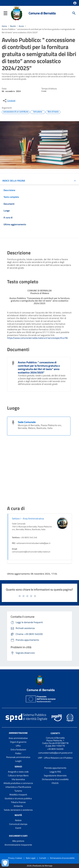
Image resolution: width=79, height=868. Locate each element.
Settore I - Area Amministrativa (28, 519)
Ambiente (18, 806)
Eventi (18, 828)
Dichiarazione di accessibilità (55, 779)
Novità (13, 26)
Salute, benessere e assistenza (18, 810)
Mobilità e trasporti (18, 795)
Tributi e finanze (18, 802)
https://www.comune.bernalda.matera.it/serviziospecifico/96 (37, 338)
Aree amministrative (18, 738)
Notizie (18, 820)
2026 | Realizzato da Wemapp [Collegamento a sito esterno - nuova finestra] (39, 866)
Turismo (18, 791)
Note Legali (31, 858)
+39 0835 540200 (55, 749)
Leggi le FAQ (55, 772)
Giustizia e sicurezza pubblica (18, 798)
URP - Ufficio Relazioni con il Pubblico (55, 758)
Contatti (55, 733)
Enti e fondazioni (18, 750)
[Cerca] (74, 13)
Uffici (18, 746)
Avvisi (21, 26)
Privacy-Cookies (15, 858)
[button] (75, 3)
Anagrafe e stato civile (18, 772)
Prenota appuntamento (55, 768)
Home (4, 26)
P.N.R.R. (55, 783)
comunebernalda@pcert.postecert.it (55, 753)
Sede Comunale (27, 422)
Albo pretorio (18, 841)
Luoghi (18, 761)
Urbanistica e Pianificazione (18, 787)
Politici (18, 753)
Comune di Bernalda (42, 13)
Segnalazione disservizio (55, 775)
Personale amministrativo (18, 757)
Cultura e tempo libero (18, 775)
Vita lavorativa (18, 779)
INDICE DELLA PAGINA (14, 181)
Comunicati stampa (18, 824)
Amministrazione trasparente (18, 845)
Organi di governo (18, 742)
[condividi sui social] (9, 101)
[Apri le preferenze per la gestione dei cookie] (5, 863)
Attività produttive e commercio (18, 783)
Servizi (18, 767)
